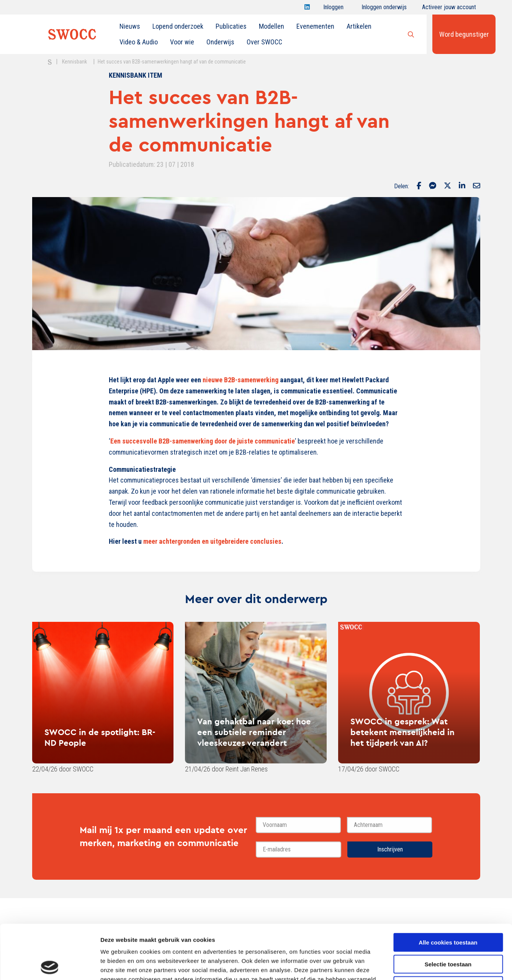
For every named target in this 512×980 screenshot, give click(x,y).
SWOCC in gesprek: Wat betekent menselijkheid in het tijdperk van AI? (402, 732)
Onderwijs (220, 42)
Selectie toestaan (448, 910)
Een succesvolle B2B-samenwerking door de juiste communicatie (203, 441)
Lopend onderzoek (178, 26)
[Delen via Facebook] (419, 186)
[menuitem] (130, 26)
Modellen (272, 26)
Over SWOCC (264, 42)
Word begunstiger (464, 34)
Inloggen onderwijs (384, 9)
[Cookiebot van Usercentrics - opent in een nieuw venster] (50, 965)
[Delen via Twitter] (447, 186)
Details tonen (414, 965)
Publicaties (231, 26)
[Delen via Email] (477, 186)
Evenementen (315, 26)
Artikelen (359, 26)
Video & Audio (139, 42)
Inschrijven (390, 849)
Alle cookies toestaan (448, 888)
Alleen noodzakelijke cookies (448, 931)
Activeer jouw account (449, 9)
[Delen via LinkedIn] (462, 186)
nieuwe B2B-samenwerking (240, 380)
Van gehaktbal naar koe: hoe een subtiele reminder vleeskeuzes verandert (254, 732)
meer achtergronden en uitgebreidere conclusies (212, 541)
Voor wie (182, 42)
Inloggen (333, 9)
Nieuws (130, 26)
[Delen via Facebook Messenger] (433, 186)
